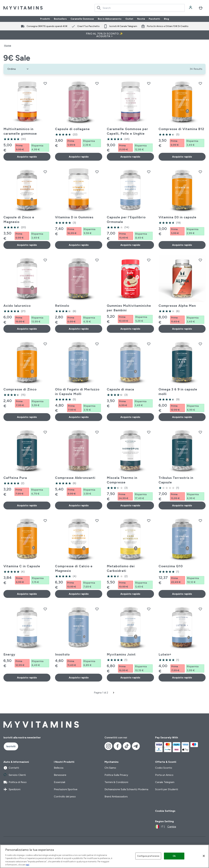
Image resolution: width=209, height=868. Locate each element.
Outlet (129, 19)
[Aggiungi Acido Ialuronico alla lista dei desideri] (45, 260)
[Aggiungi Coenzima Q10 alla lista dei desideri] (200, 521)
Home (8, 46)
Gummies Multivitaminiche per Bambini (129, 308)
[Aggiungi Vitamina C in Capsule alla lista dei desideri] (45, 521)
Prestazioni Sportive (66, 789)
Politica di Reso (15, 782)
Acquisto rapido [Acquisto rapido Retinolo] (79, 329)
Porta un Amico (164, 775)
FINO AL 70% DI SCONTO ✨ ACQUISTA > (104, 35)
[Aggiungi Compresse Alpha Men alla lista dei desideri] (200, 260)
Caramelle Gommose (82, 19)
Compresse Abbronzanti (75, 478)
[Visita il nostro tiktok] (127, 746)
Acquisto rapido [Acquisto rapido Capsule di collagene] (79, 157)
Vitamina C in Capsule (22, 566)
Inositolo (62, 654)
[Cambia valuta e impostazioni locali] (166, 827)
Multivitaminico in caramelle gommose (20, 131)
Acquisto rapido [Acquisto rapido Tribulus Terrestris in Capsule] (182, 505)
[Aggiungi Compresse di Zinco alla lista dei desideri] (45, 344)
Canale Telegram (165, 782)
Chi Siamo (110, 768)
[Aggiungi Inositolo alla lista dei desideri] (97, 609)
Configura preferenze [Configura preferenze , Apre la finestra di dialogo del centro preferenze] (148, 856)
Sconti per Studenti (167, 789)
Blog (166, 19)
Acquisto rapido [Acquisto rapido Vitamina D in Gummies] (79, 245)
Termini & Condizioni (116, 782)
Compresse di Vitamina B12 (181, 129)
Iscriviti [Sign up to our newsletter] (11, 746)
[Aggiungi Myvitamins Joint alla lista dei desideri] (149, 609)
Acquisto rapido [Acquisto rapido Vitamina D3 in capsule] (182, 245)
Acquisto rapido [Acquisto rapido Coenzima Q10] (182, 594)
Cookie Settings (165, 811)
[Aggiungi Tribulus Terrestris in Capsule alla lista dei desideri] (200, 432)
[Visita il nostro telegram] (136, 746)
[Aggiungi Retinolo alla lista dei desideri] (97, 260)
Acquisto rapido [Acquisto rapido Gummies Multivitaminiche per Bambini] (130, 329)
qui (28, 865)
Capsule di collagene (72, 129)
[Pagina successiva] (114, 693)
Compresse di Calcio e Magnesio (74, 568)
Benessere (60, 775)
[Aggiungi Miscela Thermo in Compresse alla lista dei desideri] (149, 432)
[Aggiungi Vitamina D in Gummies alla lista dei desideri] (97, 172)
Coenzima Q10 (171, 566)
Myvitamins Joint (121, 654)
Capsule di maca (120, 389)
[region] (104, 856)
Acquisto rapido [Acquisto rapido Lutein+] (182, 678)
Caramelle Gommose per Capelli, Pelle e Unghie (127, 131)
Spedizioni (12, 789)
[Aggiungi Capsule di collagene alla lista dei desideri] (97, 83)
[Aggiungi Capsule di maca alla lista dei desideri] (149, 344)
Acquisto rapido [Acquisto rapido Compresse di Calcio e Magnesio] (79, 594)
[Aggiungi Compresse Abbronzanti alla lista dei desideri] (97, 432)
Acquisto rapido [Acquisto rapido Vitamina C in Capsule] (27, 594)
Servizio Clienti (15, 775)
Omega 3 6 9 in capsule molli (178, 392)
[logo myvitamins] (23, 8)
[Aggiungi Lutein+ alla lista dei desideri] (200, 609)
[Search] (99, 8)
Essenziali (60, 782)
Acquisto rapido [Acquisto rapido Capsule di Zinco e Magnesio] (27, 245)
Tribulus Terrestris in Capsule (176, 480)
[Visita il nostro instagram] (108, 746)
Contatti (11, 768)
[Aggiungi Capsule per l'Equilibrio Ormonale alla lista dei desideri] (149, 172)
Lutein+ (165, 654)
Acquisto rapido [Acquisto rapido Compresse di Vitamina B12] (182, 157)
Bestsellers (60, 19)
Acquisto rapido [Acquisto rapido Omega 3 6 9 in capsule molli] (182, 417)
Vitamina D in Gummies (74, 217)
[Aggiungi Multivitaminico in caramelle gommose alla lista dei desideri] (45, 83)
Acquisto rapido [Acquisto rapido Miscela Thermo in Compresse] (130, 505)
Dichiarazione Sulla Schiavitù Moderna (126, 789)
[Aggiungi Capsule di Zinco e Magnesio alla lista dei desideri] (45, 172)
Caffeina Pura (15, 478)
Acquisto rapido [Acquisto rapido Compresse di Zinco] (27, 417)
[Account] (191, 8)
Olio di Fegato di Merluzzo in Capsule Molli (77, 392)
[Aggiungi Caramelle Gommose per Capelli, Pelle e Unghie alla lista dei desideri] (149, 83)
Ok (174, 856)
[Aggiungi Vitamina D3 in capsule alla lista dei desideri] (200, 172)
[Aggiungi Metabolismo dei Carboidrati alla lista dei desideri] (149, 521)
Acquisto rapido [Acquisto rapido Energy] (27, 678)
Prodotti (45, 19)
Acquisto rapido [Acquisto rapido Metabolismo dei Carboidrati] (130, 594)
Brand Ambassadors (116, 796)
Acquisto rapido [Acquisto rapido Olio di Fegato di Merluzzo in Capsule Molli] (79, 417)
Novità (141, 19)
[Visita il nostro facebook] (118, 746)
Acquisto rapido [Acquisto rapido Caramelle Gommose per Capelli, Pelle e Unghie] (130, 157)
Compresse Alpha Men (177, 306)
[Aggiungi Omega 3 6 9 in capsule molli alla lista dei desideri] (200, 344)
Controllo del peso (65, 796)
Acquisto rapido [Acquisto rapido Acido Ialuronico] (27, 329)
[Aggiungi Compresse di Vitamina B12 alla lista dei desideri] (200, 83)
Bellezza (59, 768)
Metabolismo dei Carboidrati (121, 568)
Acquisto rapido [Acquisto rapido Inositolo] (79, 678)
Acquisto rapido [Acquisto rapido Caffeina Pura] (27, 505)
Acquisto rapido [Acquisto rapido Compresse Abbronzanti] (79, 505)
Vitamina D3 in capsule (177, 217)
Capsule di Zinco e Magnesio (19, 219)
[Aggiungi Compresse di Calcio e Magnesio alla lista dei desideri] (97, 521)
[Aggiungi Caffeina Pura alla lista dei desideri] (45, 432)
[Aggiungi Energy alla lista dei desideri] (45, 609)
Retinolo (62, 306)
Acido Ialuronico (17, 306)
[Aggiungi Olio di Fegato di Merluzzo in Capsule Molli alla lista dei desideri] (97, 344)
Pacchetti (154, 19)
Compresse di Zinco (20, 389)
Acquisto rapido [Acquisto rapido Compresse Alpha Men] (182, 329)
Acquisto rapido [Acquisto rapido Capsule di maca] (130, 417)
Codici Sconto (164, 768)
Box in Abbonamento (110, 19)
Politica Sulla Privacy (116, 775)
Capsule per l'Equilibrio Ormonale (126, 219)
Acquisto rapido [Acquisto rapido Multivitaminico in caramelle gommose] (27, 157)
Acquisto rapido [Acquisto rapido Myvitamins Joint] (130, 678)
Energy (9, 654)
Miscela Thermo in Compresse (122, 480)
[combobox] (140, 8)
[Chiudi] (204, 856)
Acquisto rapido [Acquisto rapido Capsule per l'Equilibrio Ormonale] (130, 245)
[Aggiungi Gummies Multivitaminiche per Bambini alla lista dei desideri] (149, 260)
